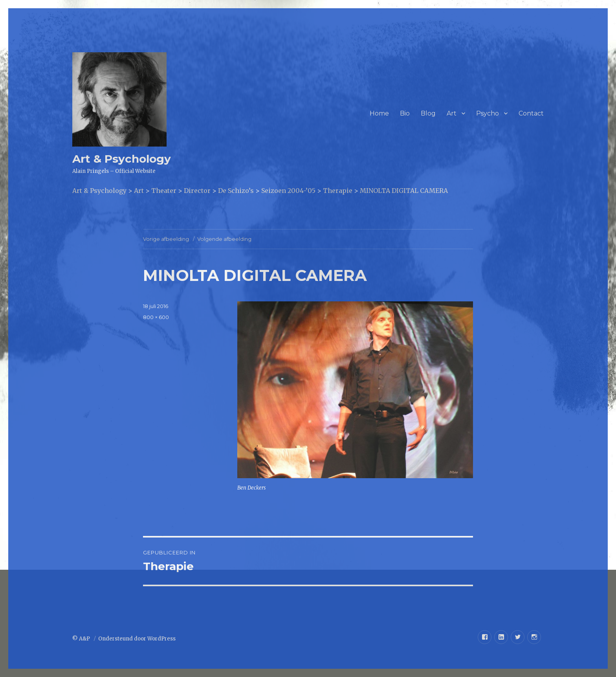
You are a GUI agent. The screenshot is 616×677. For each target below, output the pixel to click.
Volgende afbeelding (224, 239)
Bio (405, 113)
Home (379, 113)
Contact (531, 113)
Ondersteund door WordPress (137, 639)
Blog (428, 113)
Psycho (488, 113)
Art (452, 113)
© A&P (82, 639)
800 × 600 (156, 317)
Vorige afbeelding (166, 239)
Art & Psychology (122, 159)
